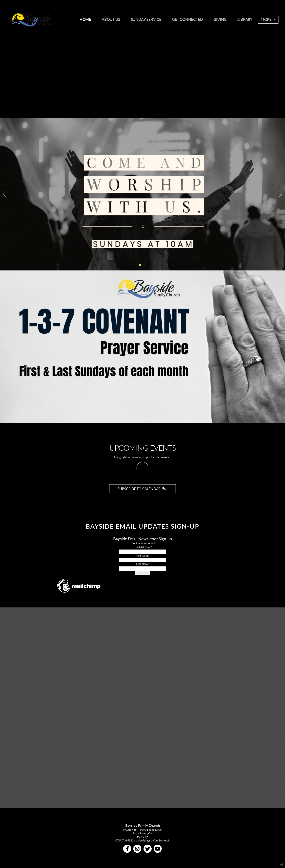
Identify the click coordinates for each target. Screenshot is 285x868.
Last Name (143, 564)
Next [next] (280, 194)
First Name (142, 556)
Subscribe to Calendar (142, 489)
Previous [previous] (5, 194)
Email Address (142, 547)
